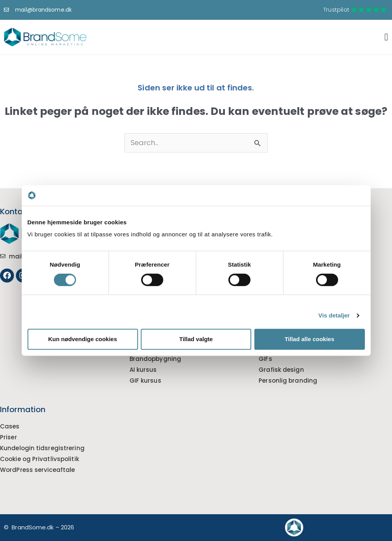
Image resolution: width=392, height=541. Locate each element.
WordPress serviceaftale (37, 470)
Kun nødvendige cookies (83, 339)
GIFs (265, 359)
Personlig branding (288, 381)
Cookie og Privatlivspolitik (40, 459)
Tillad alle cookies (309, 339)
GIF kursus (145, 381)
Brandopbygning (155, 359)
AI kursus (143, 370)
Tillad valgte (196, 339)
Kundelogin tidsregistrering (42, 448)
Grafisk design (281, 370)
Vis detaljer (334, 315)
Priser (9, 437)
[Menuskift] (386, 37)
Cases (10, 426)
